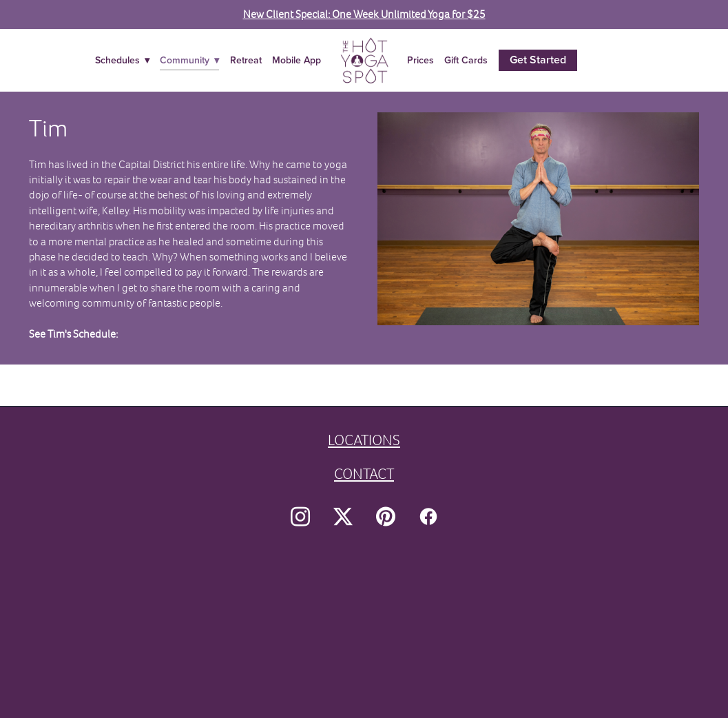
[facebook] (428, 517)
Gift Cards (466, 60)
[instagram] (300, 517)
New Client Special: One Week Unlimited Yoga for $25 (364, 14)
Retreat (246, 60)
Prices (420, 60)
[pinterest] (386, 517)
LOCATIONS (364, 440)
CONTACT (364, 474)
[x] (343, 517)
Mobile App (297, 60)
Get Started (538, 60)
